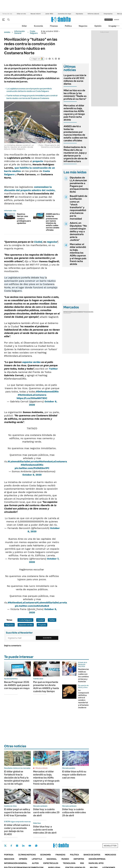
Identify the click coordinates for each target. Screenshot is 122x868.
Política (68, 26)
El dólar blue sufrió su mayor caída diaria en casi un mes (74, 775)
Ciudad (38, 242)
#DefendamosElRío (47, 392)
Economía (38, 26)
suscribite (109, 20)
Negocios (83, 26)
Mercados (110, 855)
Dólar (24, 26)
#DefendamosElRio (32, 465)
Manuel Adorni (36, 14)
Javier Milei (49, 14)
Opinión (98, 26)
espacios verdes (31, 362)
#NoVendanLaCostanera (32, 395)
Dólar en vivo (21, 14)
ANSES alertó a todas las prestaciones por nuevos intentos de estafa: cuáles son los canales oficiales (53, 222)
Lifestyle (37, 859)
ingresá (116, 20)
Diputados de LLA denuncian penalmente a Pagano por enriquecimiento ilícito (79, 185)
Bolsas (73, 312)
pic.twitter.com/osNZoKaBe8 (32, 606)
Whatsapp (36, 846)
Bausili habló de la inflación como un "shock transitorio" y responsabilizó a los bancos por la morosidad (79, 207)
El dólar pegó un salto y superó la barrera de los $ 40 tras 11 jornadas (17, 812)
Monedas (67, 312)
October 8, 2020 (32, 475)
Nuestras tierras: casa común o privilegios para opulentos (24, 219)
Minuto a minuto (42, 768)
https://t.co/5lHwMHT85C (32, 398)
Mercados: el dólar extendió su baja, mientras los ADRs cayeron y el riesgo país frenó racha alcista (74, 113)
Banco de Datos (92, 855)
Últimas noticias (27, 855)
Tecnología (69, 863)
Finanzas (54, 26)
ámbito (7, 32)
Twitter (53, 369)
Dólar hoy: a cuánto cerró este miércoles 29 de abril (46, 812)
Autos (35, 863)
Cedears (90, 312)
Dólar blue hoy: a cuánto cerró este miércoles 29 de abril (45, 830)
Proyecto (42, 625)
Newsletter (117, 26)
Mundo (65, 859)
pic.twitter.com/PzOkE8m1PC (32, 468)
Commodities (81, 312)
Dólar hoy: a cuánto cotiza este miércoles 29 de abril (74, 812)
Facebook (11, 846)
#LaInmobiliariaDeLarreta (23, 461)
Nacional (52, 859)
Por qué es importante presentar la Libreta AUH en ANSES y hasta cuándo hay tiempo (46, 687)
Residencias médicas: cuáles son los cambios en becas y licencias (84, 675)
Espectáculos (51, 863)
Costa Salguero (34, 32)
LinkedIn (23, 846)
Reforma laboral (93, 14)
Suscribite (47, 638)
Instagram (17, 846)
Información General (20, 32)
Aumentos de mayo (64, 14)
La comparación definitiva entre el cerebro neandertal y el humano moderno (84, 699)
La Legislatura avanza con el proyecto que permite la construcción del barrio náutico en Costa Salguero (29, 90)
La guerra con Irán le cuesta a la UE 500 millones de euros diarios (75, 80)
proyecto (38, 161)
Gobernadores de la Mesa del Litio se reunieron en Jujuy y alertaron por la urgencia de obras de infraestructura (75, 154)
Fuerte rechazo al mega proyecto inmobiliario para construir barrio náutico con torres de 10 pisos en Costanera (32, 97)
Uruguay (112, 26)
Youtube (30, 846)
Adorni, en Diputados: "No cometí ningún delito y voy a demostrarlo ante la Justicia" (78, 231)
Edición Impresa (97, 859)
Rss (82, 863)
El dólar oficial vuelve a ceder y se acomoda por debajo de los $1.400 (17, 830)
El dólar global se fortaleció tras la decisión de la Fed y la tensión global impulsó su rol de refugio (17, 778)
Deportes (79, 859)
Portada (9, 855)
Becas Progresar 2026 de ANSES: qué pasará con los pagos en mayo (17, 685)
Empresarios (108, 14)
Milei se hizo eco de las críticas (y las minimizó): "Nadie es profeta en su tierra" (75, 95)
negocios (52, 242)
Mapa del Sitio (96, 863)
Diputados (79, 14)
